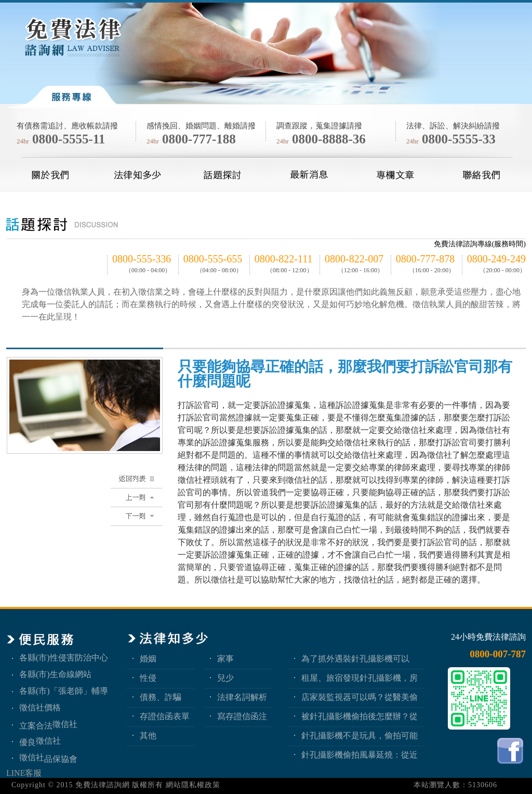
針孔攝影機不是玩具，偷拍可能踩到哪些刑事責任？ (360, 736)
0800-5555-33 (459, 139)
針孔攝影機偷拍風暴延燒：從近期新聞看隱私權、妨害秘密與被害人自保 (360, 755)
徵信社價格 (40, 707)
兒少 (225, 678)
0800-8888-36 (329, 139)
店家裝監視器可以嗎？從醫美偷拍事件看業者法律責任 (360, 697)
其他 (148, 736)
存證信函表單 (165, 716)
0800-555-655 (213, 259)
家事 (225, 659)
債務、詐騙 (161, 697)
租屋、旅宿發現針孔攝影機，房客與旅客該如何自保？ (360, 678)
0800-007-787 (498, 654)
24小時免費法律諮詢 (488, 637)
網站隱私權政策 (193, 785)
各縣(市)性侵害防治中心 (64, 658)
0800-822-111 (284, 259)
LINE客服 (24, 773)
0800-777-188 (199, 139)
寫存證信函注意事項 (242, 716)
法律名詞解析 (242, 697)
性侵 (148, 678)
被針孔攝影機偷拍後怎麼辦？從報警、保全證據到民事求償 (360, 716)
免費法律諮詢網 (103, 785)
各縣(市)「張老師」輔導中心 (64, 691)
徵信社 (65, 724)
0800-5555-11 (69, 139)
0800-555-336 (142, 259)
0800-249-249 (496, 259)
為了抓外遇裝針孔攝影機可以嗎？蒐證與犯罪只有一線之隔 (355, 659)
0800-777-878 (425, 259)
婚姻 (148, 659)
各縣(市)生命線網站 (55, 674)
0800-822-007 (354, 259)
